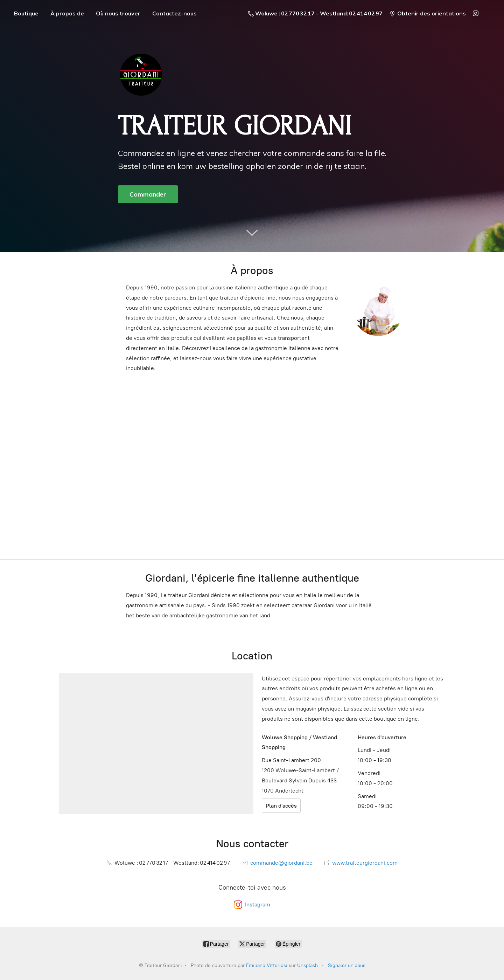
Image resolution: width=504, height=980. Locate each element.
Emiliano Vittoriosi (267, 965)
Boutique (26, 13)
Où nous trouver (118, 13)
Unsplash (307, 965)
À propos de (67, 13)
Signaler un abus (347, 965)
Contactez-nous (174, 13)
